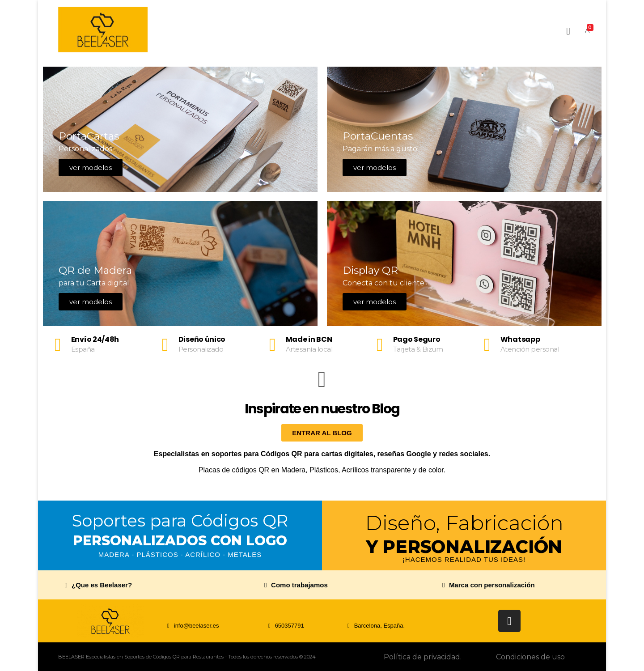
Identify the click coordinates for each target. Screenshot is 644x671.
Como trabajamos (299, 585)
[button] (153, 585)
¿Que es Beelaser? (102, 585)
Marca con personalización (492, 585)
